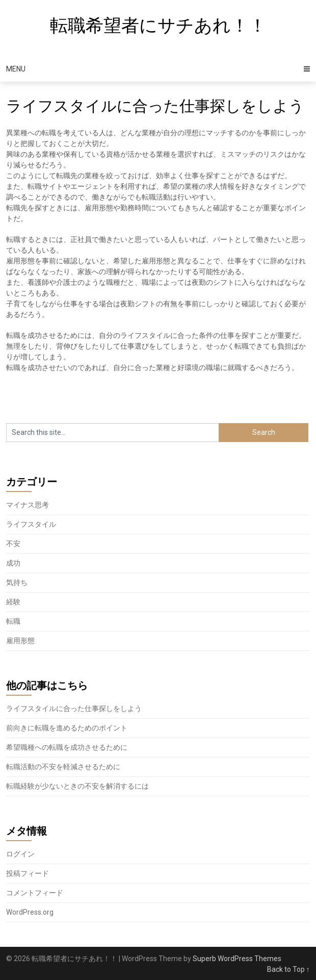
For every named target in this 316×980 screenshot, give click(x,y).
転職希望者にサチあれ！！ (158, 26)
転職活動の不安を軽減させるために (63, 767)
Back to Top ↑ (288, 969)
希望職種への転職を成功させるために (67, 747)
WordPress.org (30, 912)
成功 (13, 563)
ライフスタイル (31, 524)
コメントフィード (35, 893)
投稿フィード (28, 873)
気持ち (17, 582)
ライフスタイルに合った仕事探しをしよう (74, 708)
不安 (13, 544)
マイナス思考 (28, 505)
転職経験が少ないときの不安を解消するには (77, 786)
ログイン (20, 854)
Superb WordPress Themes (237, 959)
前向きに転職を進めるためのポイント (67, 728)
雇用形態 (20, 641)
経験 (13, 602)
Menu (16, 69)
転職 (13, 621)
